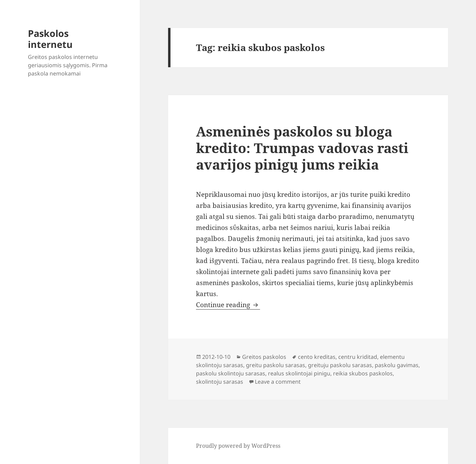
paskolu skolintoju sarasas (231, 373)
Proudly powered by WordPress (238, 446)
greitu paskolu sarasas (276, 365)
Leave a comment (278, 382)
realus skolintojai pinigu (299, 373)
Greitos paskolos (264, 357)
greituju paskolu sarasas (340, 365)
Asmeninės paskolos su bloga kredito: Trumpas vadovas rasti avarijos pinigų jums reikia (302, 148)
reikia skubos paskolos (363, 373)
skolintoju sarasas (220, 382)
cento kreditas (317, 357)
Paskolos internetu (50, 39)
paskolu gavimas (397, 365)
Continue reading (228, 305)
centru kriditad (358, 357)
